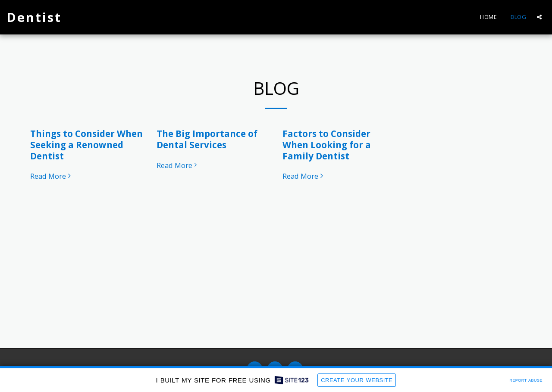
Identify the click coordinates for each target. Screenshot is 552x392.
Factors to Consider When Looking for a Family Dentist (327, 145)
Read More (52, 176)
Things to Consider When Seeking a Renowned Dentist (86, 145)
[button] (539, 17)
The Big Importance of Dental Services (207, 139)
